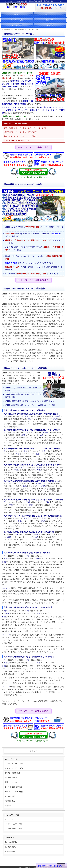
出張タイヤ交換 (11, 263)
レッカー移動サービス (20, 30)
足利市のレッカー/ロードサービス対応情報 (20, 136)
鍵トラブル (50, 20)
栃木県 (31, 30)
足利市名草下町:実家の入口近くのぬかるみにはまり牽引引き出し (30, 401)
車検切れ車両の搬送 (12, 773)
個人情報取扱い (11, 847)
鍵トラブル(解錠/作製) (13, 787)
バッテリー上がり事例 (13, 824)
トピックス (9, 819)
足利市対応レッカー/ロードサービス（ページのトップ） (25, 128)
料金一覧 (50, 25)
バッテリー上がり (50, 14)
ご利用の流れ (10, 801)
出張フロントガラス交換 (14, 792)
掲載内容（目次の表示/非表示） (16, 124)
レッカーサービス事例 (13, 829)
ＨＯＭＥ (17, 14)
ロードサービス (17, 20)
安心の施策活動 (11, 842)
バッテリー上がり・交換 (14, 763)
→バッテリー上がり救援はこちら (16, 140)
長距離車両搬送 (11, 778)
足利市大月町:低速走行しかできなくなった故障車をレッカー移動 (30, 405)
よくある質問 (17, 25)
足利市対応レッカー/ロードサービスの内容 (20, 132)
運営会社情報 (10, 851)
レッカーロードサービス (14, 768)
